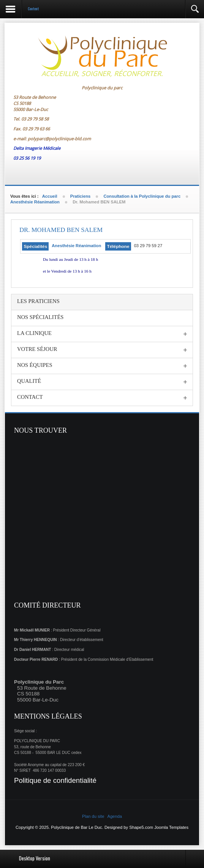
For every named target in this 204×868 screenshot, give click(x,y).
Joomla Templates (171, 827)
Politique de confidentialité (55, 780)
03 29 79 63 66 (36, 129)
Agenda (115, 816)
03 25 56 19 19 (27, 158)
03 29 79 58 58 (35, 119)
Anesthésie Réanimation (76, 246)
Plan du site (93, 816)
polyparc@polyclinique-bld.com (59, 139)
